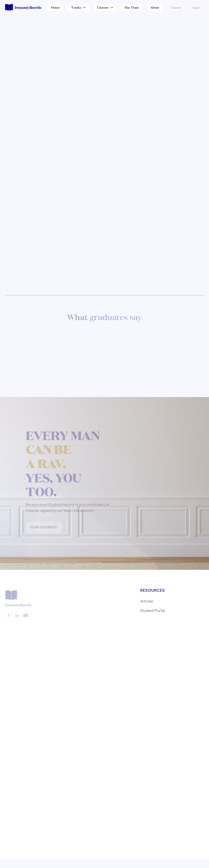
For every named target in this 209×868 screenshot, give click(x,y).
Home (55, 7)
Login (196, 7)
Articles (147, 602)
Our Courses (44, 528)
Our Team (132, 7)
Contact (176, 7)
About (155, 7)
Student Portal (152, 612)
